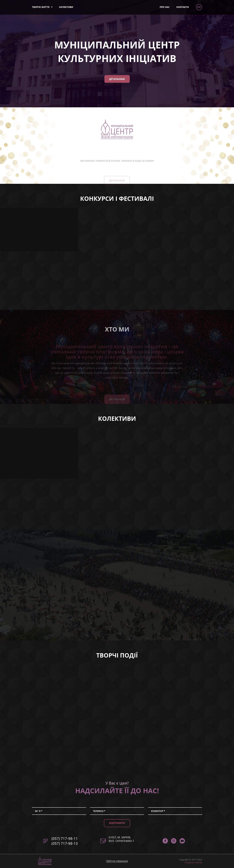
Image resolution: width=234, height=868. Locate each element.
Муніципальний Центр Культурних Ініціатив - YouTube (182, 841)
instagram (174, 841)
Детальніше (117, 79)
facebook (165, 841)
